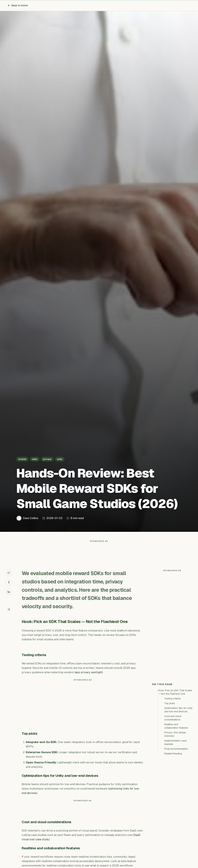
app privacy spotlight (89, 672)
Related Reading (173, 754)
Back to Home (18, 5)
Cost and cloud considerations (173, 718)
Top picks (170, 703)
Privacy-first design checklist (175, 734)
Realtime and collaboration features (176, 726)
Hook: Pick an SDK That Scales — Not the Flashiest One (175, 692)
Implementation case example (175, 742)
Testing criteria (172, 699)
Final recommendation (176, 749)
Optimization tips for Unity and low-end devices (178, 710)
